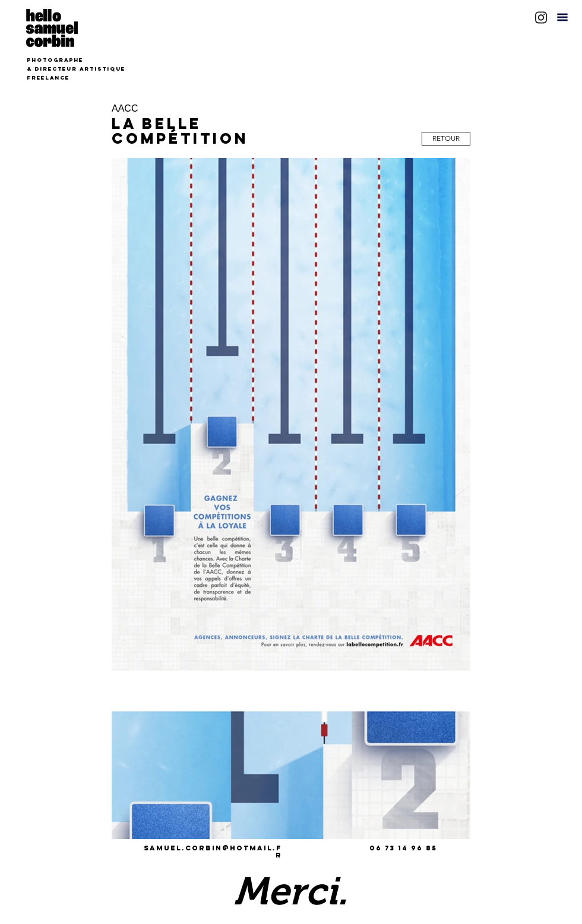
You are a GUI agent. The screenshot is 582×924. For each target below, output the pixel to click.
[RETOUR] (446, 139)
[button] (562, 17)
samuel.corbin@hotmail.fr (213, 852)
